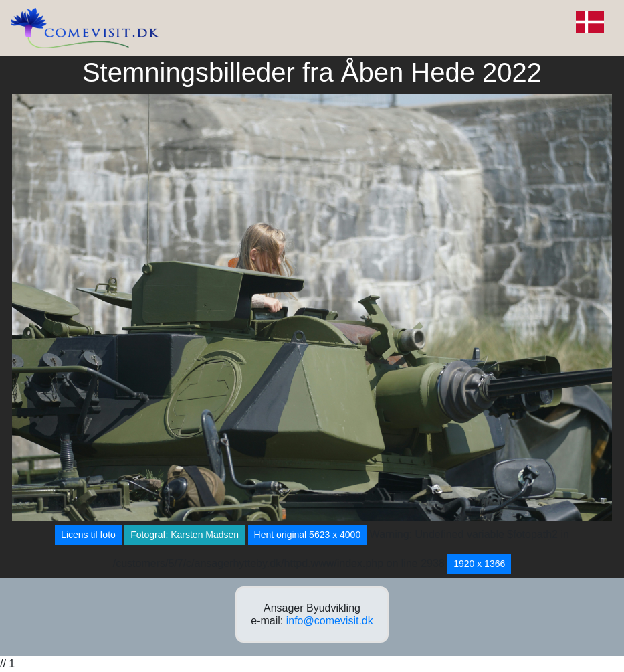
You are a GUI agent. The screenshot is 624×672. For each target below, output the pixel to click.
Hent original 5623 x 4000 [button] (308, 535)
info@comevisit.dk (330, 621)
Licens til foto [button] (88, 535)
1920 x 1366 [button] (479, 564)
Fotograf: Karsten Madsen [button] (185, 535)
